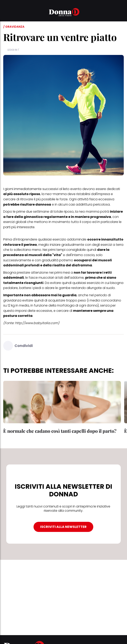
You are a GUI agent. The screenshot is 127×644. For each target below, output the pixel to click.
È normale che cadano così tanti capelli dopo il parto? (60, 431)
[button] (6, 13)
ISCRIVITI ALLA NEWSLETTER (63, 527)
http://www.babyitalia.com (36, 323)
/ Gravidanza (14, 27)
